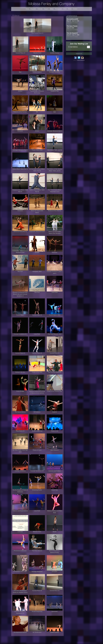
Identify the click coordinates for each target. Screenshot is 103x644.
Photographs (59, 9)
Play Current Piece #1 (37, 33)
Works (70, 9)
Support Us (79, 54)
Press (65, 9)
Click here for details (72, 23)
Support (46, 9)
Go (88, 47)
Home (27, 9)
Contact (75, 9)
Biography (33, 9)
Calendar (40, 9)
